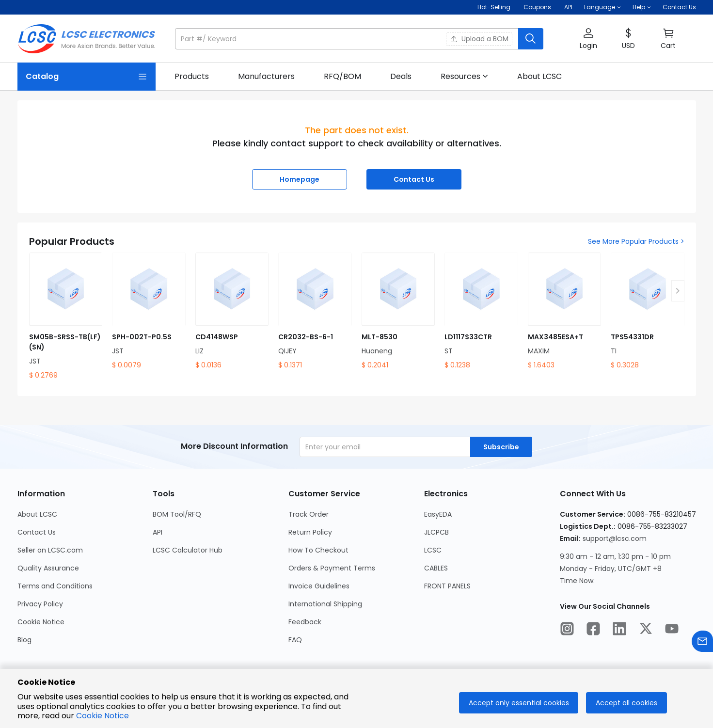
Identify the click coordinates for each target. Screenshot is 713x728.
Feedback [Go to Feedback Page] (305, 622)
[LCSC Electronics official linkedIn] (619, 630)
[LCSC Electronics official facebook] (593, 630)
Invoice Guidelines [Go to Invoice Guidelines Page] (319, 586)
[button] (602, 7)
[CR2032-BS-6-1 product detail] (315, 311)
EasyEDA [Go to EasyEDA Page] (438, 514)
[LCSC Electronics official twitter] (646, 630)
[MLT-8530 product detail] (398, 311)
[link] (192, 77)
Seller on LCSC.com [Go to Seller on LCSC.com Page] (50, 550)
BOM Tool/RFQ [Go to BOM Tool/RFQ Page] (177, 514)
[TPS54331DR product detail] (648, 311)
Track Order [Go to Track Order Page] (309, 514)
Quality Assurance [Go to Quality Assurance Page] (48, 568)
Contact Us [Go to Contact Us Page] (37, 532)
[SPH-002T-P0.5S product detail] (149, 311)
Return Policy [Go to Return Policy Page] (310, 532)
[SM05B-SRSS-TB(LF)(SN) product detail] (66, 317)
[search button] (531, 39)
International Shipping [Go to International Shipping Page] (325, 604)
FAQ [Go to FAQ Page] (295, 640)
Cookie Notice (103, 716)
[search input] (348, 39)
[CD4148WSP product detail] (232, 311)
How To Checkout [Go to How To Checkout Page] (318, 550)
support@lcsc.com (615, 538)
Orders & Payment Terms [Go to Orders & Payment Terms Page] (332, 568)
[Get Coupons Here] (537, 7)
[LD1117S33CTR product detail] (481, 311)
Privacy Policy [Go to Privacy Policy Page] (40, 604)
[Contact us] (702, 643)
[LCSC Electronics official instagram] (567, 630)
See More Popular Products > (636, 241)
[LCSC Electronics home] (87, 39)
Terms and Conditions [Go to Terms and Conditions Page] (55, 586)
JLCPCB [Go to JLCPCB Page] (436, 532)
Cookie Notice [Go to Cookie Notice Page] (41, 622)
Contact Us (679, 7)
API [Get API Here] (568, 7)
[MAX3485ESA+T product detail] (565, 311)
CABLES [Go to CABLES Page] (436, 568)
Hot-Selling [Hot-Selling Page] (495, 7)
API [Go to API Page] (158, 532)
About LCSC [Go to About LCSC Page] (37, 514)
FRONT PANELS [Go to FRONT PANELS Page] (447, 586)
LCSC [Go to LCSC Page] (433, 550)
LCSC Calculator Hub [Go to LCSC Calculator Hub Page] (188, 550)
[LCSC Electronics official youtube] (672, 630)
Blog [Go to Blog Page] (24, 640)
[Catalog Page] (87, 77)
